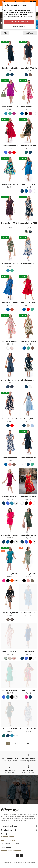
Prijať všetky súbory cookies (19, 22)
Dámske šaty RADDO (28, 574)
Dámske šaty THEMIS (28, 302)
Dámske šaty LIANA (28, 535)
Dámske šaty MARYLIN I (28, 224)
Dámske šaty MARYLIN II (10, 224)
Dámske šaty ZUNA (28, 651)
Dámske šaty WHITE (10, 651)
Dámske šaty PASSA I (10, 690)
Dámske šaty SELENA (10, 107)
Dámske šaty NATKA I (10, 496)
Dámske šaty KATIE (28, 458)
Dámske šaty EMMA (28, 496)
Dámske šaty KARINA (10, 145)
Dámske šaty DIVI (28, 264)
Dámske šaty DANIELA (10, 380)
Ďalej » (28, 744)
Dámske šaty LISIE (28, 613)
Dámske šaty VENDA (10, 613)
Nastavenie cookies (19, 26)
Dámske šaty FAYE (28, 184)
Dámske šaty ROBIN (28, 145)
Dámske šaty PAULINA (28, 68)
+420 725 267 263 (8, 840)
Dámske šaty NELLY (28, 107)
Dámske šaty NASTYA (10, 184)
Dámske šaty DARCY (10, 68)
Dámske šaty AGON (28, 341)
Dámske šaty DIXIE (10, 729)
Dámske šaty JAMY (28, 380)
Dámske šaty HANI (28, 690)
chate (32, 772)
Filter (5, 33)
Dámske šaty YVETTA (28, 419)
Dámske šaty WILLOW (10, 535)
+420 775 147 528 (8, 837)
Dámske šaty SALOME (10, 419)
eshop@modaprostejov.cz (11, 850)
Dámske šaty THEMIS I (10, 302)
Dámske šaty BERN (10, 458)
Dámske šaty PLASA (28, 729)
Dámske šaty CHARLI (10, 341)
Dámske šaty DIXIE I (10, 264)
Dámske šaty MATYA (10, 574)
